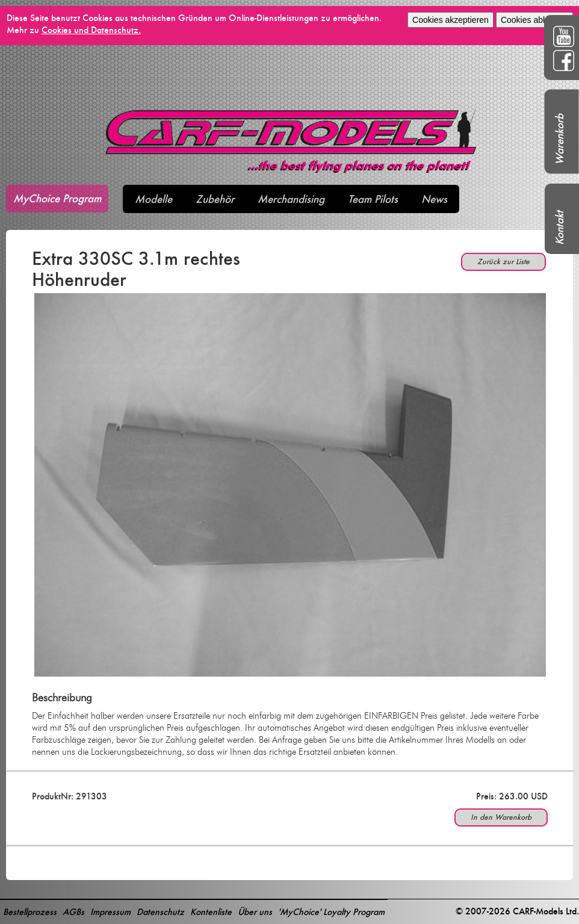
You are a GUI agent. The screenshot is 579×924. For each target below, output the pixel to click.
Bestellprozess (30, 912)
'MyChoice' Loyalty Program (331, 912)
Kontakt (559, 228)
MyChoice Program (57, 198)
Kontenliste (211, 912)
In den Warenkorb (501, 817)
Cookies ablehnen (534, 20)
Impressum (110, 912)
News (434, 199)
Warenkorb (559, 139)
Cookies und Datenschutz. (91, 30)
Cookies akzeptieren (451, 20)
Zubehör (215, 199)
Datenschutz (160, 912)
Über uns (255, 912)
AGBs (73, 912)
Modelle (153, 199)
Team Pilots (373, 199)
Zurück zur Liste (503, 262)
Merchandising (291, 199)
